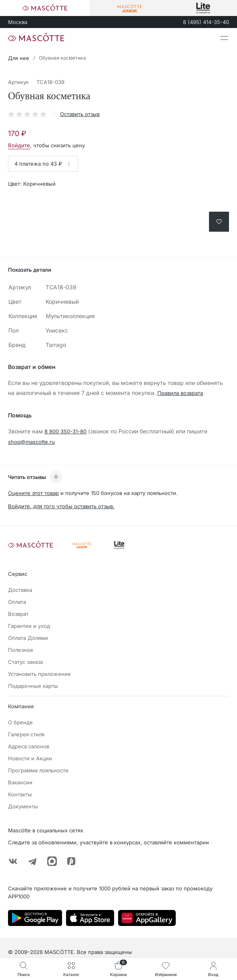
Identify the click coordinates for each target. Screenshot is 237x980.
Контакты (20, 794)
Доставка (20, 590)
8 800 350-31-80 (65, 431)
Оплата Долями (28, 638)
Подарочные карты (33, 686)
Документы (23, 806)
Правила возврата (180, 393)
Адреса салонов (29, 746)
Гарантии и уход (29, 626)
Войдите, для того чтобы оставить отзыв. (61, 506)
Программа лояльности (38, 770)
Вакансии (20, 782)
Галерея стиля (26, 734)
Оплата (17, 602)
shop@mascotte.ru (31, 442)
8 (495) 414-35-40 (206, 22)
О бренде (20, 722)
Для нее (19, 58)
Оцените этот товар (33, 493)
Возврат (18, 614)
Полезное (21, 650)
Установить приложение (39, 674)
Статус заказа (25, 662)
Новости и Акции (30, 758)
